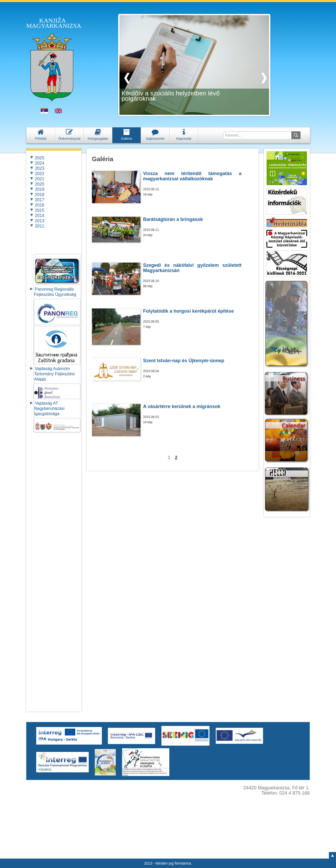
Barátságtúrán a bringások (173, 219)
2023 (40, 168)
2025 (40, 158)
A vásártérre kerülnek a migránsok (182, 406)
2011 (40, 226)
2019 (40, 189)
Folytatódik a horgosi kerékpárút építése (188, 311)
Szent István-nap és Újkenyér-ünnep (184, 361)
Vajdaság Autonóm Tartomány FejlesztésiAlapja (54, 374)
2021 (40, 179)
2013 (40, 221)
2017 (40, 200)
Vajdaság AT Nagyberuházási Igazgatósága (49, 408)
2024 (40, 163)
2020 (40, 184)
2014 (40, 216)
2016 (40, 205)
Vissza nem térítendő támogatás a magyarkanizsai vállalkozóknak (192, 176)
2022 (40, 174)
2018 (40, 195)
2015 (40, 210)
